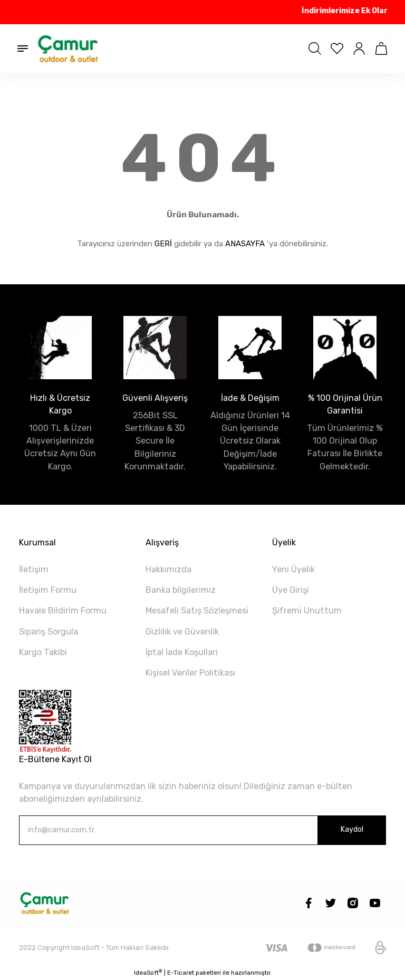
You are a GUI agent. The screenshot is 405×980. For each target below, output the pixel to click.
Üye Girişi (291, 590)
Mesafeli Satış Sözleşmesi (197, 611)
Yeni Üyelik (293, 569)
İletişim (34, 569)
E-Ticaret (181, 973)
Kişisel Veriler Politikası (190, 673)
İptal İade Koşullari (182, 652)
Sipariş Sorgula (49, 632)
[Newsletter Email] (202, 830)
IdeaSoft (148, 972)
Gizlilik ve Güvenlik (182, 632)
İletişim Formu (48, 590)
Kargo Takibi (43, 652)
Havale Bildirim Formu (63, 611)
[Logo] (69, 49)
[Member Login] (359, 49)
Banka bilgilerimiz (181, 590)
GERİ (163, 244)
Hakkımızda (168, 569)
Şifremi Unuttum (307, 611)
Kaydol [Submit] (352, 829)
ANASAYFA (245, 244)
